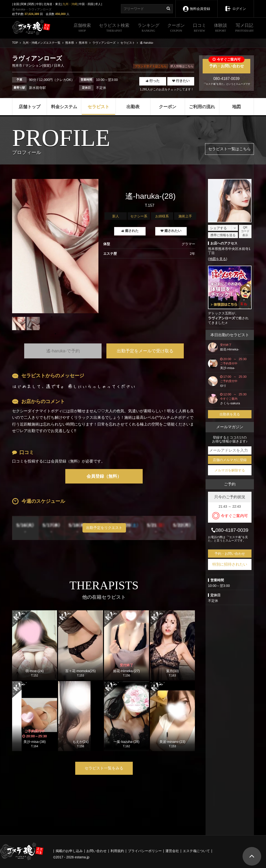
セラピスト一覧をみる (104, 768)
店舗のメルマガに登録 (230, 460)
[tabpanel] (55, 246)
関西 (31, 4)
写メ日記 (245, 28)
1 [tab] (55, 334)
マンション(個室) (38, 65)
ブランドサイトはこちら (151, 66)
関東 (24, 4)
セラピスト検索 (114, 28)
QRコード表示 (245, 231)
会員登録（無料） (104, 476)
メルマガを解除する (230, 470)
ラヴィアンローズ (222, 318)
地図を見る (218, 259)
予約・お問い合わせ (226, 64)
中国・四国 (86, 4)
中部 (39, 4)
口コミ (199, 28)
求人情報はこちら (182, 66)
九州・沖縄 (70, 4)
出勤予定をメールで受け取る (145, 351)
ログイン (236, 5)
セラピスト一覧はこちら (229, 149)
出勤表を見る (230, 414)
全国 (16, 4)
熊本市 (18, 65)
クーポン (176, 28)
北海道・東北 (52, 4)
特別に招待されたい (230, 564)
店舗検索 (82, 28)
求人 (98, 4)
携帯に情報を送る (223, 235)
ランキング (148, 28)
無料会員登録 (196, 5)
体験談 (221, 28)
